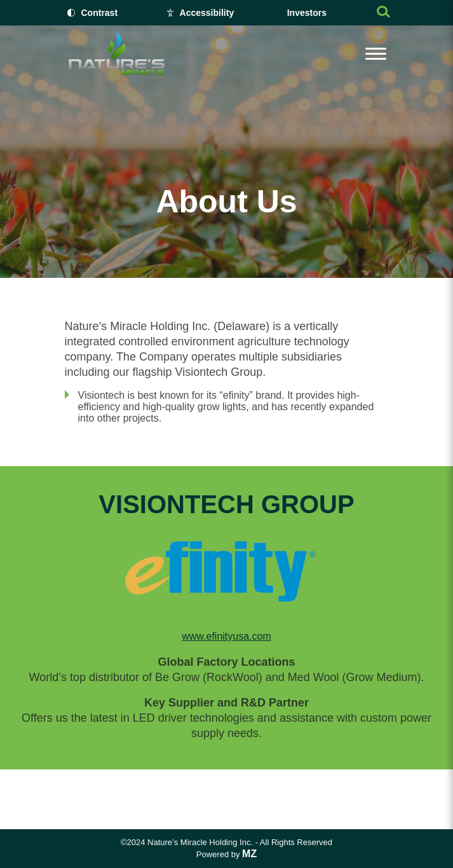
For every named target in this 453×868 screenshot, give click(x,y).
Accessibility (207, 13)
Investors (307, 13)
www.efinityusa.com (226, 636)
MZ (249, 854)
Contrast (100, 13)
